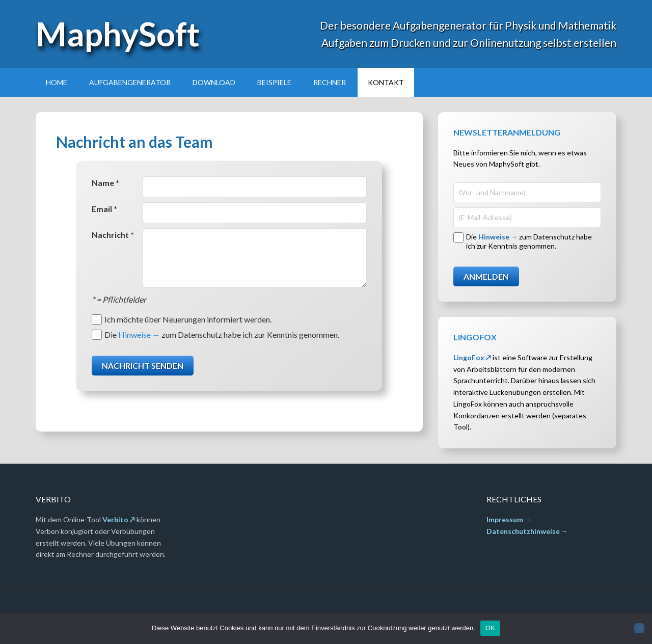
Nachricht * (113, 235)
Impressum (505, 519)
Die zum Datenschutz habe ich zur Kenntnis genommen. (222, 334)
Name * (105, 183)
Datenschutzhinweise (523, 531)
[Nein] (639, 628)
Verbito (115, 519)
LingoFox (469, 357)
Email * (104, 209)
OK (490, 628)
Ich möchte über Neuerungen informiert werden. (188, 319)
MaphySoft (118, 34)
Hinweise (134, 334)
